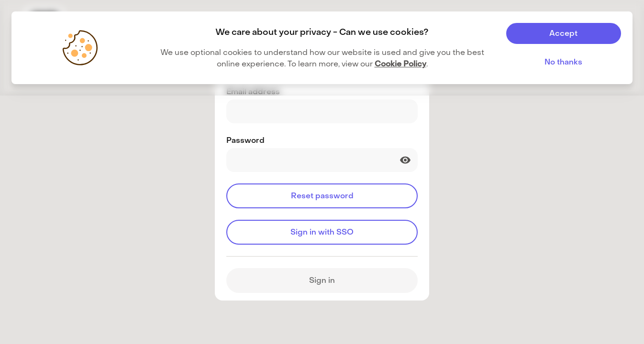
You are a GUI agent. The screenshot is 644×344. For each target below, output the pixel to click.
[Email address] (322, 111)
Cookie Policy (400, 64)
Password (245, 140)
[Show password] (405, 160)
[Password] (322, 160)
